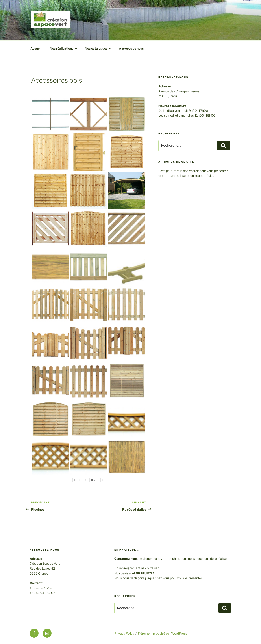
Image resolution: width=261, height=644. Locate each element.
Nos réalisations (64, 48)
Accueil (36, 48)
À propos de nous (131, 48)
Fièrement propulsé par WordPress (162, 633)
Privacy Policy (124, 633)
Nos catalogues (98, 48)
